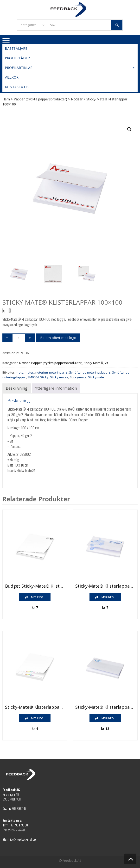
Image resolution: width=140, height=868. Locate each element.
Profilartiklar (70, 68)
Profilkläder (17, 58)
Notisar (77, 99)
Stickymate (96, 377)
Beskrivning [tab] (17, 388)
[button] (129, 129)
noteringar (57, 372)
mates (29, 372)
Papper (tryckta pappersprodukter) (40, 99)
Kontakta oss (18, 87)
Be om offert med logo (58, 338)
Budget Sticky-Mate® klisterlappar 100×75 (35, 586)
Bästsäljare (16, 48)
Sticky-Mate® (94, 363)
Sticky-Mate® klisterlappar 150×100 (105, 707)
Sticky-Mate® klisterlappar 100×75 (105, 586)
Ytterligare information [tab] (56, 388)
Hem (6, 99)
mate (20, 372)
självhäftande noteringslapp (87, 372)
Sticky (44, 377)
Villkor (12, 77)
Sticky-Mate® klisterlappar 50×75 (35, 707)
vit (107, 363)
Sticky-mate (78, 377)
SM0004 (33, 377)
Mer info (37, 597)
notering (41, 372)
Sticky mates (59, 377)
